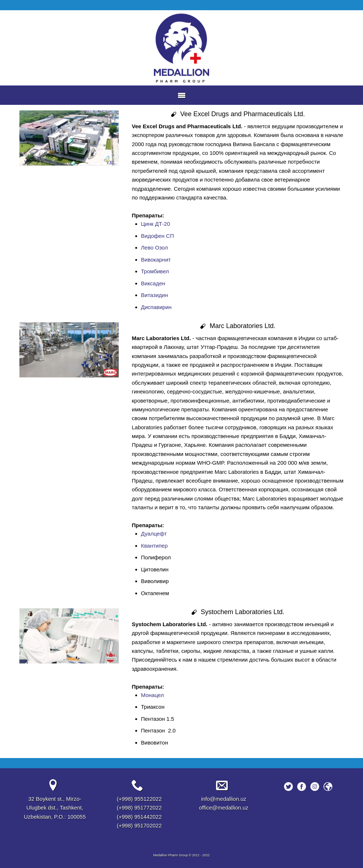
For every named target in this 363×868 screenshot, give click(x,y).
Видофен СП (158, 236)
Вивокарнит (156, 260)
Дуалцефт (154, 534)
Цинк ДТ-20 (156, 224)
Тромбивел (155, 271)
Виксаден (153, 283)
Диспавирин (156, 307)
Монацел (153, 695)
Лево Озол (155, 248)
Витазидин (155, 295)
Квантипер (154, 546)
